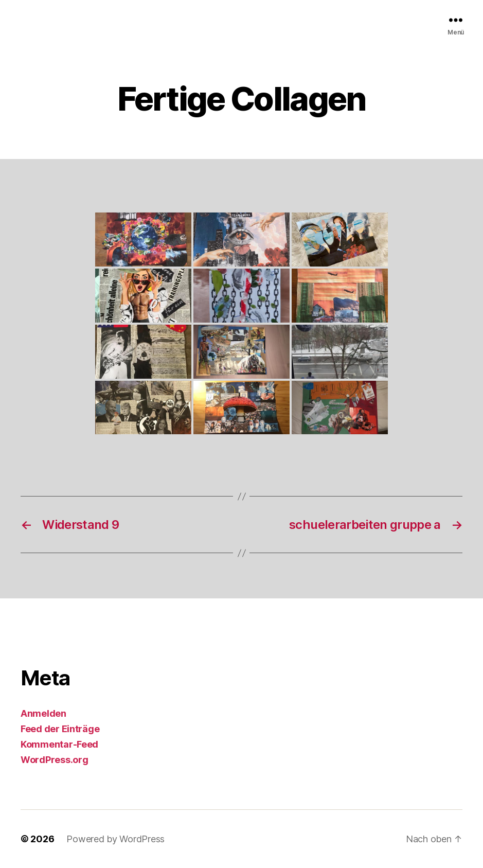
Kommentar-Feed (59, 744)
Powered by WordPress (115, 839)
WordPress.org (55, 760)
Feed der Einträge (60, 729)
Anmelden (43, 713)
